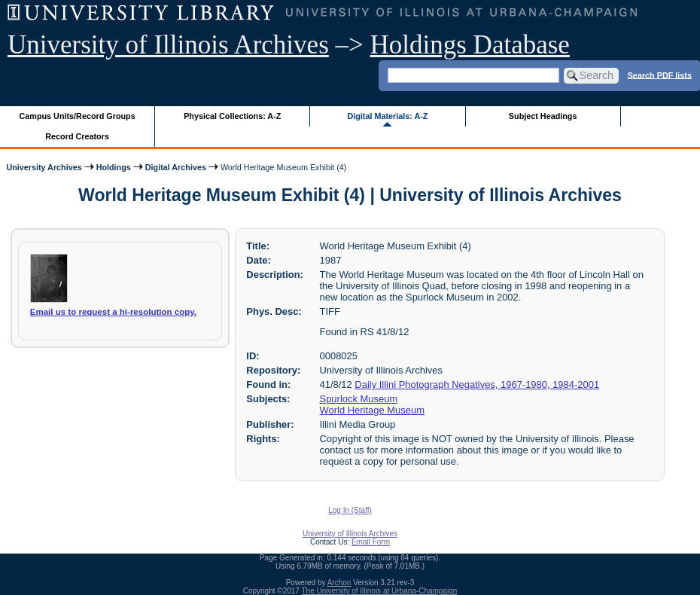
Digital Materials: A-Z (387, 116)
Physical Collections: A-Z (232, 116)
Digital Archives (176, 167)
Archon (339, 583)
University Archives (44, 167)
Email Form (371, 542)
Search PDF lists (660, 75)
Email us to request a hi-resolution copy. (113, 312)
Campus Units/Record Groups (78, 116)
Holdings (114, 167)
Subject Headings (543, 116)
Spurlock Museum (359, 399)
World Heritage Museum (372, 410)
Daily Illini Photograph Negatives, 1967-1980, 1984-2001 (477, 384)
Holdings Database (470, 45)
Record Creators (77, 136)
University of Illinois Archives (168, 45)
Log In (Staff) (350, 510)
